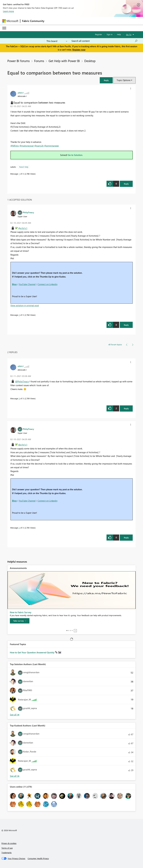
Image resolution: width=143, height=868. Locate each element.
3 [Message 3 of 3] (19, 398)
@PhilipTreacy (22, 381)
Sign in (110, 34)
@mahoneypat (27, 146)
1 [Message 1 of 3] (19, 174)
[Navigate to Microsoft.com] (10, 21)
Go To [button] (129, 34)
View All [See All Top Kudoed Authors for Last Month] (15, 776)
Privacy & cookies (9, 843)
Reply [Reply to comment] (126, 325)
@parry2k (39, 146)
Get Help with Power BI (64, 61)
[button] (106, 80)
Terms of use (7, 848)
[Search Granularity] (57, 41)
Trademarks (7, 852)
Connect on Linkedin (48, 284)
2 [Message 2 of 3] (19, 315)
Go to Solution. (75, 155)
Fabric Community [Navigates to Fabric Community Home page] (33, 21)
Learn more (8, 11)
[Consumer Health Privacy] (38, 858)
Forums (39, 61)
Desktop (90, 61)
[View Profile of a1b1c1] (21, 93)
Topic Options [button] (124, 80)
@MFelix (15, 146)
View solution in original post (25, 305)
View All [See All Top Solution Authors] (15, 715)
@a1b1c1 (23, 228)
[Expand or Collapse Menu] (4, 28)
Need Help (24, 167)
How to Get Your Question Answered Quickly (32, 652)
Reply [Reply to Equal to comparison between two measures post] (126, 184)
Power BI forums (19, 61)
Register (99, 34)
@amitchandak (51, 146)
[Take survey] (20, 621)
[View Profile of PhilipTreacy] (28, 212)
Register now (79, 50)
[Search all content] (105, 41)
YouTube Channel (27, 284)
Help (119, 34)
